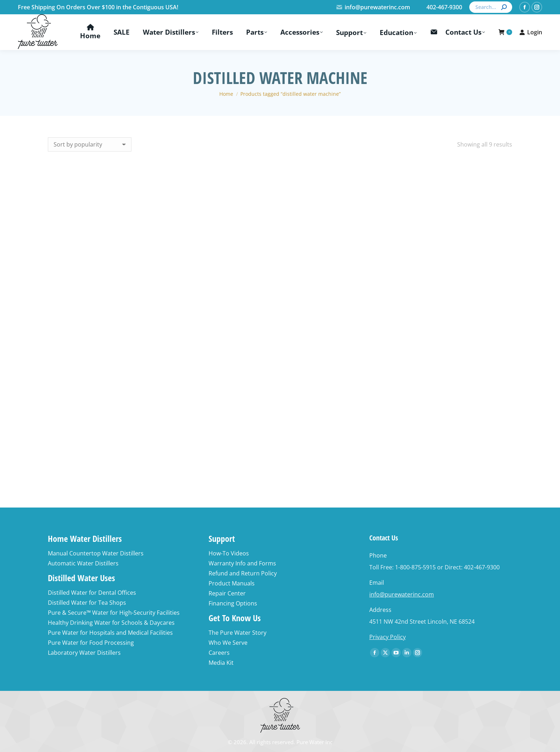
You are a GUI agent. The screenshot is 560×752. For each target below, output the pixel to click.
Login (531, 32)
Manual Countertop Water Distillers (96, 553)
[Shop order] (90, 144)
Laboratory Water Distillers (84, 653)
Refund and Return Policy (243, 573)
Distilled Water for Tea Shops (87, 603)
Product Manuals (232, 583)
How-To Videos (229, 553)
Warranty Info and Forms (242, 563)
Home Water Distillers (85, 538)
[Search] (491, 7)
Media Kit (221, 663)
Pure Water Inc (314, 742)
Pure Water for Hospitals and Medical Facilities (110, 633)
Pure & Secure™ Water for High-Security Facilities (114, 613)
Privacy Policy (387, 637)
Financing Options (233, 603)
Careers (219, 653)
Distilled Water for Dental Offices (92, 593)
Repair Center (227, 593)
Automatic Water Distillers (83, 563)
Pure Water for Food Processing (91, 643)
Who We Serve (228, 643)
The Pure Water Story (237, 633)
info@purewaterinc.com (373, 7)
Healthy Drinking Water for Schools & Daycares (111, 623)
